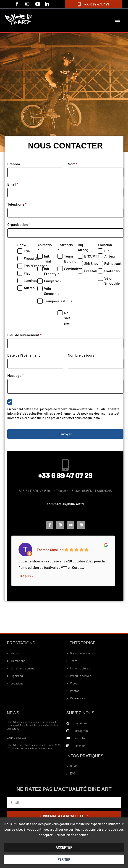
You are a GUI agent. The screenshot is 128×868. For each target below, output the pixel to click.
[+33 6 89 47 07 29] (65, 465)
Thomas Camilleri (50, 550)
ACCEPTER (64, 847)
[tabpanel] (63, 560)
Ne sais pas (67, 318)
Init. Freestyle (52, 271)
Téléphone (17, 205)
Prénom (14, 164)
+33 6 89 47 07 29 (65, 475)
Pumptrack (53, 281)
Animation (45, 247)
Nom (73, 164)
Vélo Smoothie (52, 291)
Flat (27, 273)
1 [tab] (65, 596)
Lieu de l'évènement (24, 335)
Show (22, 245)
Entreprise (65, 247)
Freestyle (31, 259)
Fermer (64, 859)
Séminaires (73, 269)
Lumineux (32, 281)
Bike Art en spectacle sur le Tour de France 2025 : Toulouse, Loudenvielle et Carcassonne (34, 747)
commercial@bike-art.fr (65, 504)
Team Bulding (70, 259)
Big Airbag (83, 247)
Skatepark (112, 271)
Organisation (19, 225)
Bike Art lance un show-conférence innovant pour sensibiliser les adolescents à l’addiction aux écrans (32, 725)
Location (105, 245)
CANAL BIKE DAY (17, 738)
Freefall (90, 271)
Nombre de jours (81, 355)
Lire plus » (26, 576)
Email (13, 184)
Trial (27, 251)
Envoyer (65, 434)
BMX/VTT (92, 256)
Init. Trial (47, 259)
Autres (29, 288)
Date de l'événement (24, 355)
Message (15, 376)
